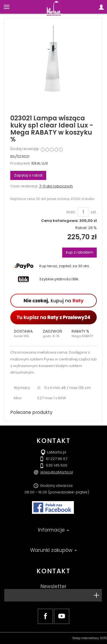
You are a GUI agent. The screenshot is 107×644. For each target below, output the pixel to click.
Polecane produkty (31, 412)
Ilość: (71, 212)
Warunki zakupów (53, 550)
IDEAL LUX (40, 163)
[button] (25, 334)
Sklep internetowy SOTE (90, 638)
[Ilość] (83, 212)
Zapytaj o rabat (28, 175)
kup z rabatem (79, 252)
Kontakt (53, 571)
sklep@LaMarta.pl (57, 472)
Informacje (53, 530)
